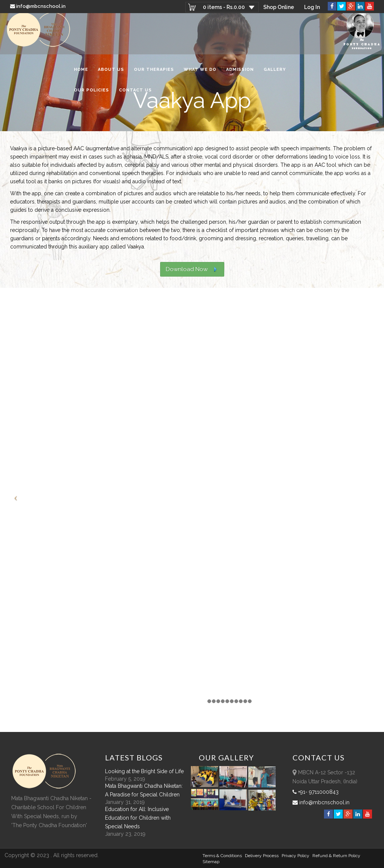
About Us (111, 73)
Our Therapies (154, 73)
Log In (312, 7)
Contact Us (135, 93)
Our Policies (91, 93)
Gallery (275, 73)
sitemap (211, 862)
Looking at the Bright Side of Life (144, 771)
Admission (240, 73)
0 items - (223, 7)
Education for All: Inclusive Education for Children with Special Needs (138, 818)
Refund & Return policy (336, 856)
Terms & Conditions (222, 856)
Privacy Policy (295, 856)
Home (81, 73)
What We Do (200, 73)
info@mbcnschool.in (38, 6)
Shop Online (278, 7)
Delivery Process (262, 856)
